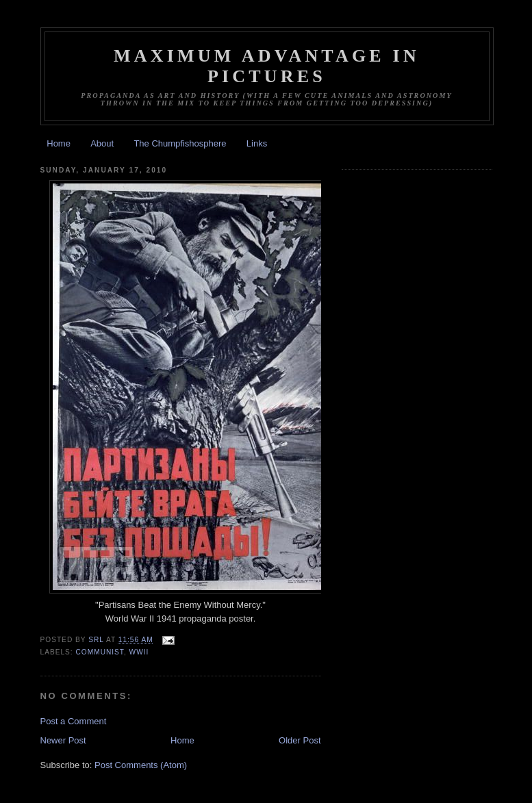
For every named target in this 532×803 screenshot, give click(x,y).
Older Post (300, 740)
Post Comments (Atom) (141, 765)
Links (257, 143)
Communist (100, 652)
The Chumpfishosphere (180, 143)
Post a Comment (74, 721)
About (102, 143)
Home (59, 143)
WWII (139, 652)
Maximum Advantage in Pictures (267, 66)
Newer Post (63, 740)
